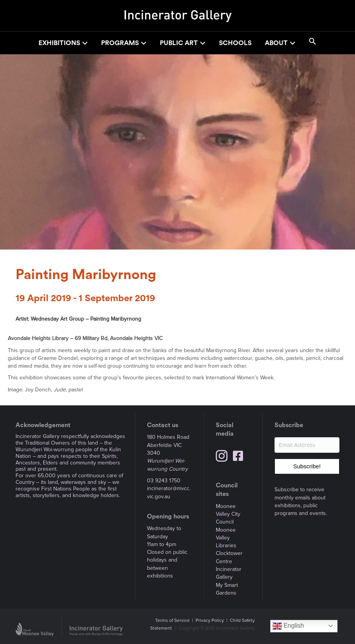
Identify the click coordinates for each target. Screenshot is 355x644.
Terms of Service (172, 620)
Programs (120, 43)
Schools (235, 43)
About (276, 43)
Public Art (179, 43)
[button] (313, 43)
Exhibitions (59, 43)
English (288, 626)
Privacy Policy (210, 620)
